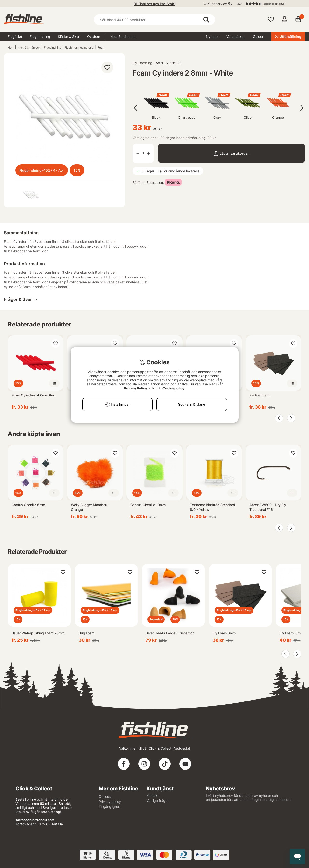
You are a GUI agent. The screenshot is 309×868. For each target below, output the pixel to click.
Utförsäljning (288, 37)
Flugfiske (15, 37)
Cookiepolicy (173, 388)
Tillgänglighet (109, 807)
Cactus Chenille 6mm (28, 505)
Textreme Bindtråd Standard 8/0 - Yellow (213, 507)
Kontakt (153, 795)
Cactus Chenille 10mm (148, 505)
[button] (269, 4)
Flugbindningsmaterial (79, 47)
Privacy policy (110, 802)
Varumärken (236, 37)
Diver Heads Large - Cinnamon (170, 633)
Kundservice (217, 4)
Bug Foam (87, 633)
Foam (101, 47)
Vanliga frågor (158, 801)
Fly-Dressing (142, 63)
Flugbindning (40, 37)
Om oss (105, 796)
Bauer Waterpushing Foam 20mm (38, 633)
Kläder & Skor (69, 37)
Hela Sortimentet (123, 37)
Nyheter (212, 37)
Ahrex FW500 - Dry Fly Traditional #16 (268, 507)
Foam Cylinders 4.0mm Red (33, 395)
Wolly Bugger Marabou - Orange (90, 507)
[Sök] (154, 20)
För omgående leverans (181, 171)
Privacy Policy (135, 388)
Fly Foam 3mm (261, 395)
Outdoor (94, 37)
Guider (258, 37)
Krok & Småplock (29, 47)
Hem (11, 47)
